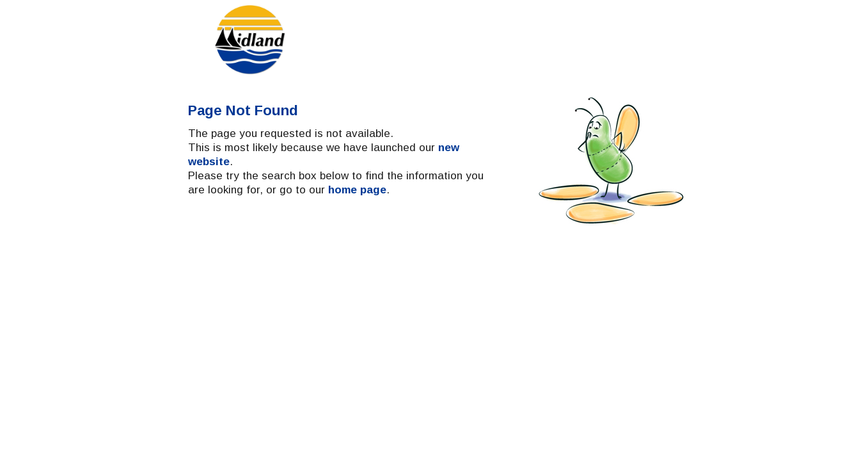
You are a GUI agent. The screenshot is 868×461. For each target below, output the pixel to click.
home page (357, 270)
